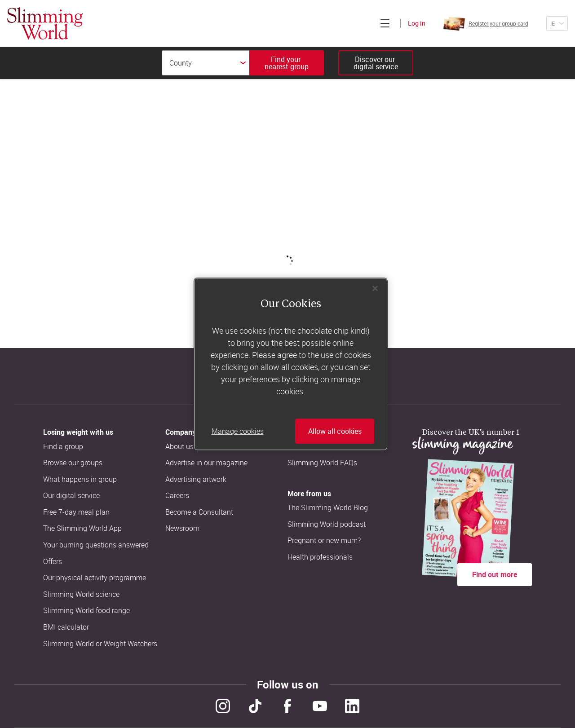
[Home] (45, 23)
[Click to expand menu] (385, 23)
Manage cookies (238, 431)
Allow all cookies (335, 431)
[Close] (375, 288)
